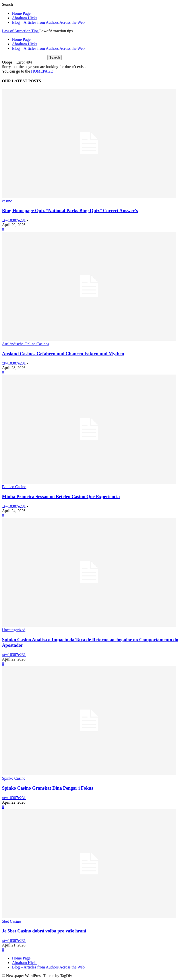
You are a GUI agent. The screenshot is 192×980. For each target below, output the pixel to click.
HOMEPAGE (42, 71)
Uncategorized (14, 630)
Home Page (21, 13)
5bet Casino (11, 921)
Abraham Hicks (25, 18)
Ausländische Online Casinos (25, 344)
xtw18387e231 (14, 220)
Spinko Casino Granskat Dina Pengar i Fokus (47, 788)
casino (7, 201)
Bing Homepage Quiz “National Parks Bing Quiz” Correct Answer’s (70, 211)
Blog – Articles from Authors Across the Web (48, 22)
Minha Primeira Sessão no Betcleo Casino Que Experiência (61, 497)
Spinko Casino (14, 778)
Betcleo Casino (14, 487)
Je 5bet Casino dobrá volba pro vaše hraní (44, 931)
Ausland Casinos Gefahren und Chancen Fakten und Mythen (63, 354)
